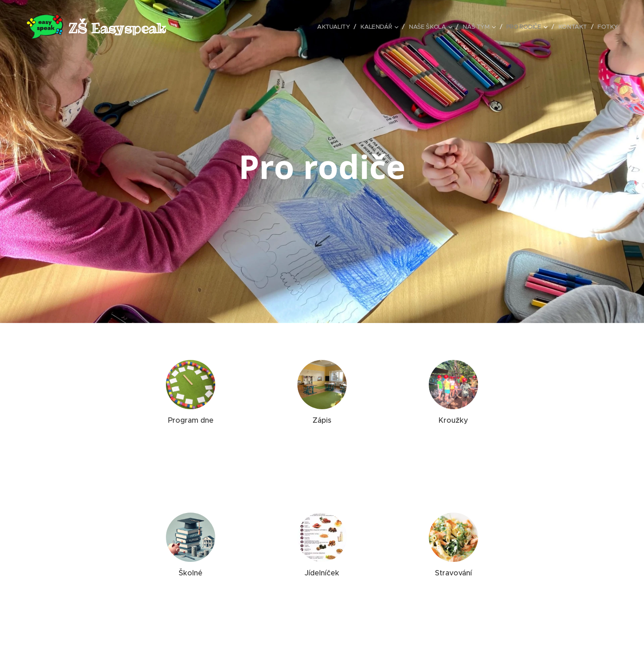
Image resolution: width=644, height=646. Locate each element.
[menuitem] (327, 27)
